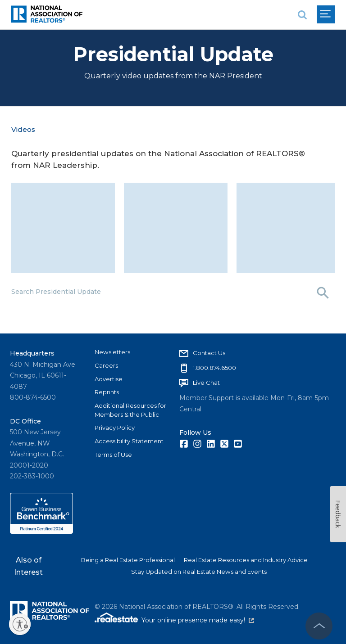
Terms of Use (113, 455)
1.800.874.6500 (214, 368)
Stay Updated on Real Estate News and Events (199, 572)
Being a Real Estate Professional (128, 560)
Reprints (107, 392)
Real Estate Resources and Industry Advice (246, 560)
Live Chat (206, 383)
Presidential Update (173, 54)
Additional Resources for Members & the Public (130, 410)
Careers (106, 365)
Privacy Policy (115, 428)
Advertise (109, 379)
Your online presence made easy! (198, 620)
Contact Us (209, 353)
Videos (23, 129)
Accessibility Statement (129, 441)
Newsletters (112, 352)
